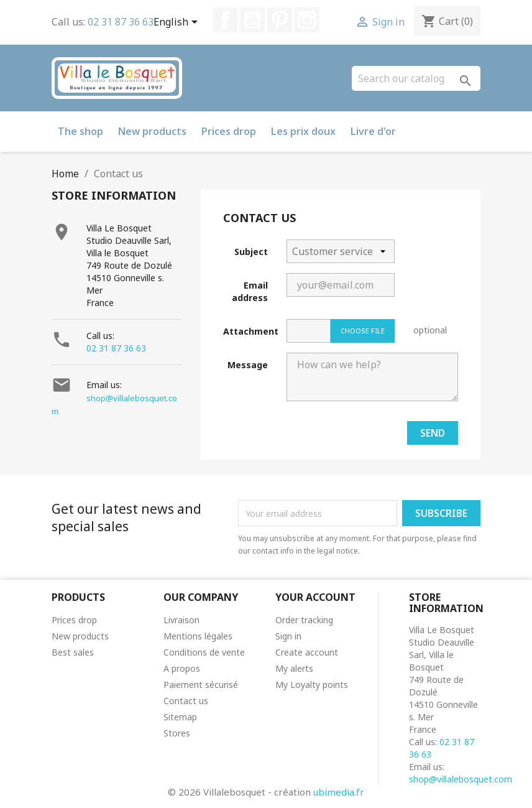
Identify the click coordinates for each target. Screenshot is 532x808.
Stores (177, 733)
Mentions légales (198, 636)
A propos (182, 668)
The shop (80, 131)
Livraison (181, 620)
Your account (315, 597)
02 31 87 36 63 (121, 22)
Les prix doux (303, 131)
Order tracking (304, 620)
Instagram (307, 20)
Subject (251, 252)
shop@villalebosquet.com (461, 779)
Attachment (250, 331)
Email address (250, 291)
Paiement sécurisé (201, 685)
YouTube (252, 20)
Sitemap (180, 717)
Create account (307, 652)
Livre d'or (373, 131)
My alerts (294, 668)
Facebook (225, 20)
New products (152, 131)
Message (248, 365)
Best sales (73, 652)
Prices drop (229, 131)
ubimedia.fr (339, 792)
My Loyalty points (312, 685)
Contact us (186, 701)
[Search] (416, 78)
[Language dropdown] (178, 23)
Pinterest (280, 20)
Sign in (288, 636)
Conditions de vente (204, 652)
